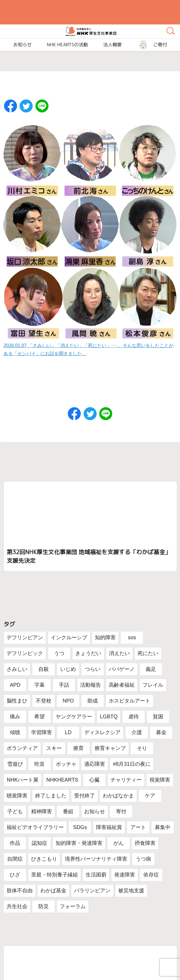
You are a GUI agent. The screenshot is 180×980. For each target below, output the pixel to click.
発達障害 (125, 875)
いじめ (68, 669)
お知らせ (95, 811)
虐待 (134, 717)
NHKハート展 (22, 780)
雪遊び (15, 764)
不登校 (44, 701)
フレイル (153, 685)
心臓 (94, 780)
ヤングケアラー (74, 717)
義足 (151, 669)
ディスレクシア (102, 732)
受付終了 (85, 796)
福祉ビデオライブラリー (35, 827)
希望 (40, 717)
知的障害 (105, 638)
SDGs (80, 827)
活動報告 (91, 685)
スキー (54, 748)
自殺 (44, 669)
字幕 (40, 685)
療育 (78, 748)
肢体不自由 (20, 891)
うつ (59, 653)
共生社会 (17, 906)
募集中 (163, 827)
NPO (68, 701)
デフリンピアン (25, 638)
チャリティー (126, 780)
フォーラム (73, 906)
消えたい (119, 653)
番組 (68, 811)
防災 (44, 906)
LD (68, 732)
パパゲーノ (122, 669)
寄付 (121, 811)
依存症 (151, 875)
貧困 (158, 717)
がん (119, 843)
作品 (15, 843)
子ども (15, 811)
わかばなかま (118, 796)
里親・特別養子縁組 (55, 875)
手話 (64, 685)
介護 (137, 732)
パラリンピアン (92, 891)
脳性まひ (17, 701)
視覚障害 (160, 780)
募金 (161, 732)
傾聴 (15, 732)
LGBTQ (109, 717)
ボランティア (22, 748)
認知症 (40, 843)
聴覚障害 (17, 796)
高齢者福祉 (122, 685)
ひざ (15, 875)
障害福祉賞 (109, 827)
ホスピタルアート (130, 701)
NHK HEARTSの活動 (67, 45)
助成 (93, 701)
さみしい (17, 669)
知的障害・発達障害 (79, 843)
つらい (93, 669)
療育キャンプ (110, 748)
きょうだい (88, 653)
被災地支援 (131, 891)
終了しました (51, 796)
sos (132, 638)
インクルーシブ (69, 638)
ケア (150, 796)
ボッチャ (66, 764)
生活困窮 (96, 875)
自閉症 (15, 859)
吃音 (40, 764)
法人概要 (112, 45)
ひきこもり (44, 859)
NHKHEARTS (62, 780)
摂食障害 (145, 843)
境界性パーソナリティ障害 (96, 859)
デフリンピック (25, 653)
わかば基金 (53, 891)
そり (142, 748)
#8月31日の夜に (132, 764)
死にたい (148, 653)
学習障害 (42, 732)
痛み (15, 717)
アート (138, 827)
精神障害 (42, 811)
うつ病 (143, 859)
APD (15, 685)
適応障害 (95, 764)
